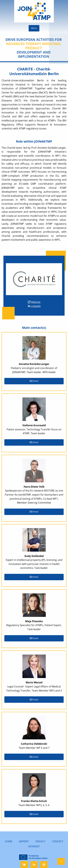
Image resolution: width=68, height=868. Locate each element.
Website (36, 302)
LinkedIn (36, 306)
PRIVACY (40, 841)
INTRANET (34, 846)
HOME (9, 841)
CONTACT (58, 841)
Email (34, 381)
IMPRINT (24, 841)
